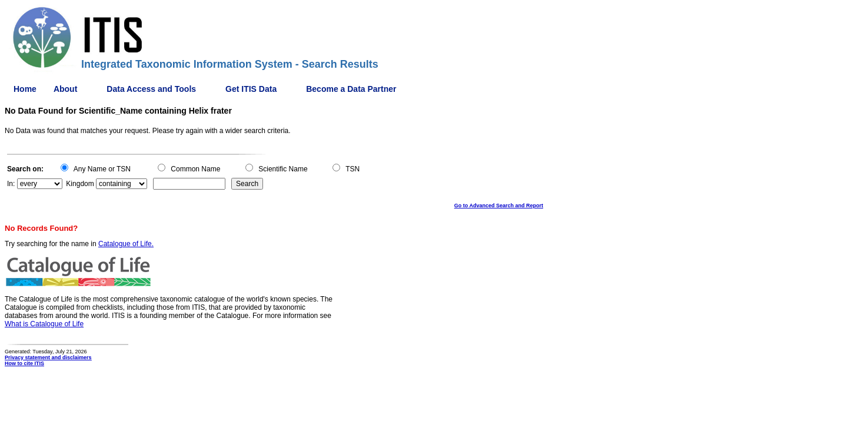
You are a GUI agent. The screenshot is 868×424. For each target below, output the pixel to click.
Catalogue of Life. (126, 244)
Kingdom (80, 184)
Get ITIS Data (251, 89)
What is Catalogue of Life (44, 324)
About (65, 89)
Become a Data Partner (351, 89)
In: (11, 184)
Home (25, 89)
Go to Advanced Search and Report (499, 206)
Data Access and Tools (151, 89)
